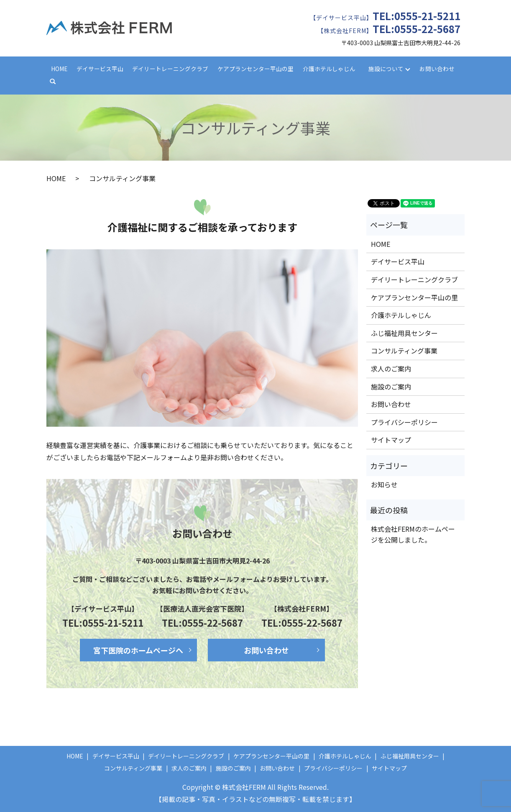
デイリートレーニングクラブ (170, 69)
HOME (59, 69)
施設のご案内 (391, 387)
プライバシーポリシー (404, 422)
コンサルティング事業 (404, 351)
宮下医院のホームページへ (138, 650)
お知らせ (384, 484)
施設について (386, 69)
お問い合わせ (437, 69)
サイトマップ (391, 440)
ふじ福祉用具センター (404, 333)
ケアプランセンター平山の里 (255, 69)
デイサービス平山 (100, 69)
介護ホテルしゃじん (329, 69)
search (57, 82)
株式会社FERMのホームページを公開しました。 (413, 534)
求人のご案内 (391, 369)
